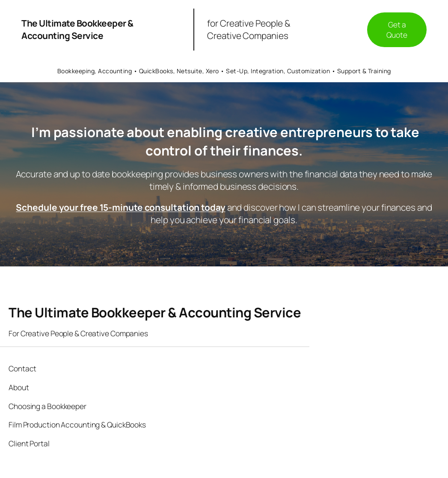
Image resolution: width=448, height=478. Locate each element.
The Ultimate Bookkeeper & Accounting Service (77, 29)
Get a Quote (397, 30)
